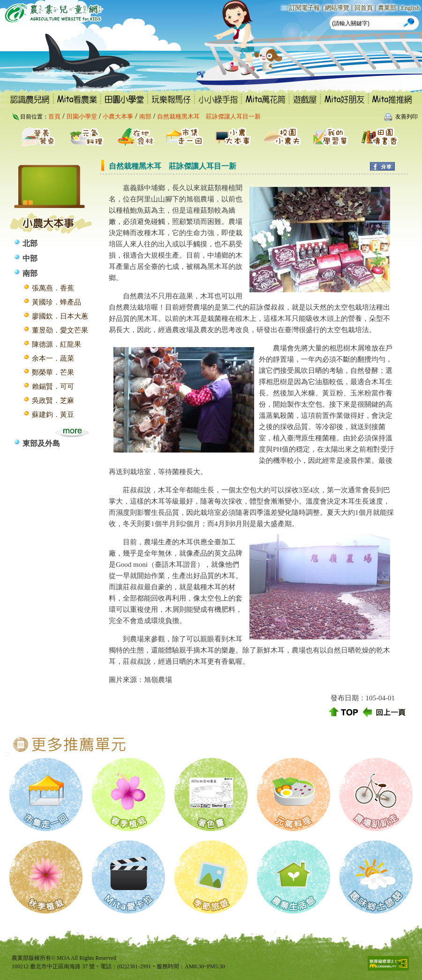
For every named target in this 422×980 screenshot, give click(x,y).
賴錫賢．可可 (53, 386)
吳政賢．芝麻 (53, 401)
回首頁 (364, 8)
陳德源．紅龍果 (57, 344)
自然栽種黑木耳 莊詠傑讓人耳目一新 (209, 116)
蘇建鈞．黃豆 (53, 415)
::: (284, 7)
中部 (30, 258)
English (410, 8)
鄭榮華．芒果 (53, 372)
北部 (30, 243)
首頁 (54, 116)
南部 (145, 116)
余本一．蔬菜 (53, 358)
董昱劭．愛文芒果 (60, 330)
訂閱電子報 (305, 8)
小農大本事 (118, 116)
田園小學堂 (82, 116)
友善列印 (407, 117)
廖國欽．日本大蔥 (60, 316)
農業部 (387, 8)
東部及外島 (41, 443)
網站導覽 (337, 8)
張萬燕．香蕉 (53, 288)
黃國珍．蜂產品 (57, 302)
